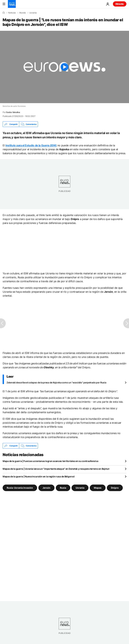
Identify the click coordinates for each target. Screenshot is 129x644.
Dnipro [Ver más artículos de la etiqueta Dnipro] (115, 488)
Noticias (12, 13)
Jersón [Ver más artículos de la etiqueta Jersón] (46, 488)
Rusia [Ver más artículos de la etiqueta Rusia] (63, 488)
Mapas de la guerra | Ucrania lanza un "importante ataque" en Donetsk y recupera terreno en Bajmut (56, 469)
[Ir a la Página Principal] (12, 4)
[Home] (4, 13)
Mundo (23, 13)
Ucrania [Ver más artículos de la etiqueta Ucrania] (80, 488)
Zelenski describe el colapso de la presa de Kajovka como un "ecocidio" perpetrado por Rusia (56, 382)
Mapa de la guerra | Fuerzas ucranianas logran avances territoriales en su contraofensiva (50, 461)
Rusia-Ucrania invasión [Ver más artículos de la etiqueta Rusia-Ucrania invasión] (20, 488)
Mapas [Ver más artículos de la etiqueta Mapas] (98, 488)
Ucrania (33, 13)
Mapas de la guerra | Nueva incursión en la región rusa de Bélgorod (39, 476)
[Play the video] (64, 67)
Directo (120, 4)
